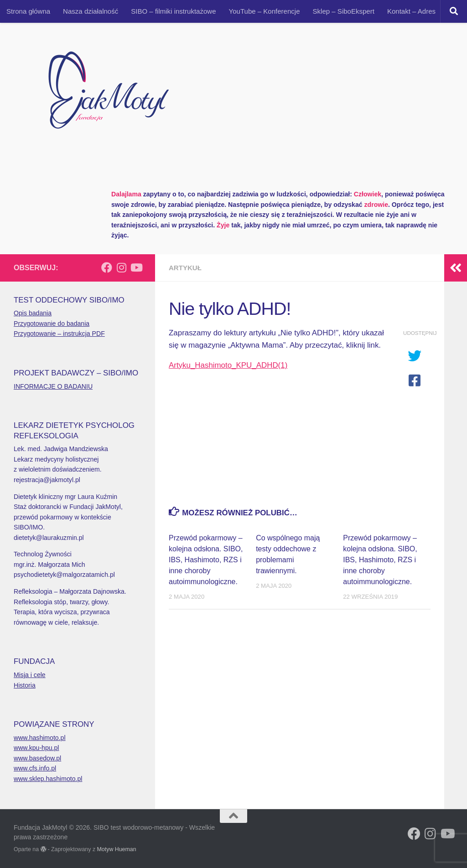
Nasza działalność (91, 11)
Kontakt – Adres (411, 11)
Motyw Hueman (117, 849)
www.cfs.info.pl (35, 768)
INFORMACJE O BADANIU (53, 386)
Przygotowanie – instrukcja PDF (59, 334)
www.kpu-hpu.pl (36, 748)
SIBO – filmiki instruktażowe (173, 11)
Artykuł (185, 268)
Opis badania (33, 313)
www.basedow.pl (37, 758)
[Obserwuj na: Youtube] (136, 267)
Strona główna (28, 11)
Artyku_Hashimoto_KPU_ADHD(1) (228, 365)
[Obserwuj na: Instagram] (121, 267)
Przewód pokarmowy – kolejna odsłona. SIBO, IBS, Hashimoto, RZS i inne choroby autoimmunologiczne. (206, 560)
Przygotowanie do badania (52, 324)
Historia (25, 685)
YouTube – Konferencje (265, 11)
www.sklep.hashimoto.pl (48, 779)
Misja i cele (30, 675)
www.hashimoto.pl (40, 738)
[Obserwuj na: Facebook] (107, 267)
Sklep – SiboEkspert (344, 11)
